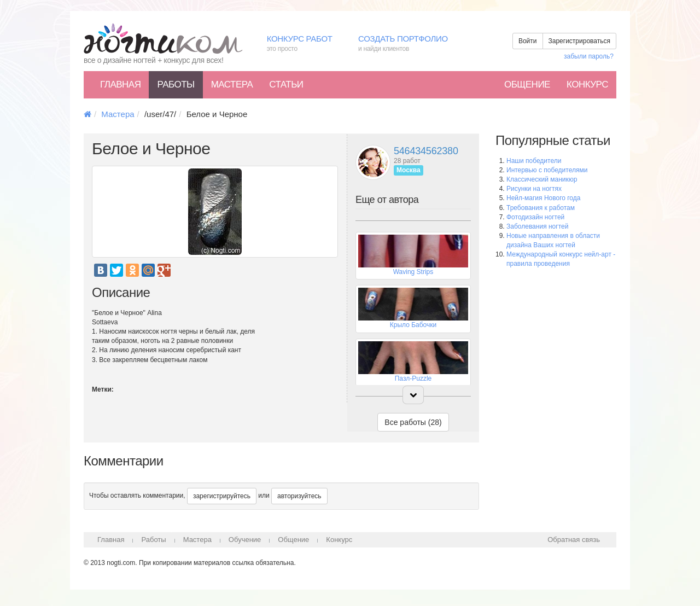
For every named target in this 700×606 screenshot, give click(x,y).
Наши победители (534, 161)
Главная (120, 85)
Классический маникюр (542, 179)
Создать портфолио (411, 44)
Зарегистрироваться (579, 41)
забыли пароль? (589, 56)
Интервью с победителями (547, 170)
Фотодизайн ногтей (535, 217)
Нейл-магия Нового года (543, 198)
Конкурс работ (304, 44)
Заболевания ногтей (537, 226)
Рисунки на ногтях (534, 189)
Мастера (232, 85)
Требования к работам (541, 208)
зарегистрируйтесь (222, 496)
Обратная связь (574, 540)
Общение (527, 85)
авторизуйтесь (299, 496)
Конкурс (587, 85)
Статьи (286, 85)
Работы (176, 85)
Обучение (245, 540)
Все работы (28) (413, 422)
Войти (528, 41)
